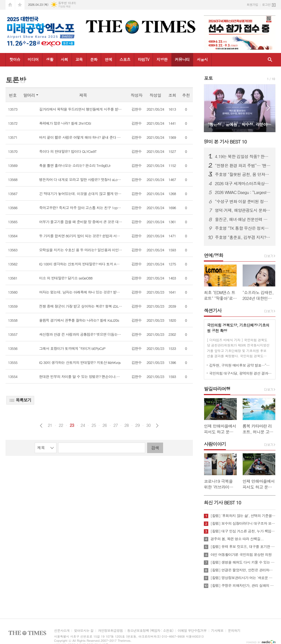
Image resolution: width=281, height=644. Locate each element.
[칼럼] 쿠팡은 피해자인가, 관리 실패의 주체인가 (243, 586)
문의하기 (234, 631)
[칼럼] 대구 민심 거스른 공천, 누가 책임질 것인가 (243, 531)
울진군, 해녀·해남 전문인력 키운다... (243, 219)
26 (105, 425)
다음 (157, 426)
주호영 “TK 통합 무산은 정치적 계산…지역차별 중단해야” (243, 228)
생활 (50, 59)
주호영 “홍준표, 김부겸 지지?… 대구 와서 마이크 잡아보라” (243, 237)
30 (148, 425)
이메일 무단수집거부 (192, 631)
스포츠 (125, 59)
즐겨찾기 (20, 5)
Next (268, 108)
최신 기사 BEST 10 (222, 502)
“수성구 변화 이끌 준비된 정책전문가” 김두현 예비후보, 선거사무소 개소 (243, 201)
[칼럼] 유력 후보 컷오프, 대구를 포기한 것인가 (243, 547)
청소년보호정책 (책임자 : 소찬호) (150, 631)
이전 (41, 426)
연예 (108, 59)
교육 (79, 59)
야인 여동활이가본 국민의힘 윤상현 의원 (241, 555)
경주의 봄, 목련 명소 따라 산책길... (237, 539)
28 (126, 425)
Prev (211, 108)
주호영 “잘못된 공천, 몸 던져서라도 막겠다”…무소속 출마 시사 (243, 174)
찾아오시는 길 (84, 631)
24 (83, 425)
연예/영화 (214, 255)
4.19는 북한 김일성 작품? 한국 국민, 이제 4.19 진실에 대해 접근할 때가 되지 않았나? (243, 156)
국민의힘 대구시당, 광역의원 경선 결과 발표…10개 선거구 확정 (241, 373)
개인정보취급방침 (110, 631)
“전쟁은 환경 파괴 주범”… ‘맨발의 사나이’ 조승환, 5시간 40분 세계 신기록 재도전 (243, 166)
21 (50, 425)
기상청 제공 (64, 6)
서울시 (202, 59)
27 (116, 425)
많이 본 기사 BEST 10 (225, 142)
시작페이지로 (10, 5)
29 (137, 425)
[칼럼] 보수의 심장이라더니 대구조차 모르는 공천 (243, 523)
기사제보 (217, 631)
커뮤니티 (182, 59)
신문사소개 (62, 631)
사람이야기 (215, 444)
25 (94, 425)
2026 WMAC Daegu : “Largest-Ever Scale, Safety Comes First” (243, 192)
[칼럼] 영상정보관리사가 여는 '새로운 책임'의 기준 (243, 578)
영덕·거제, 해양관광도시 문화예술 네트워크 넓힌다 (243, 210)
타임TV (143, 59)
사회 (64, 59)
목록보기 (20, 400)
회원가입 (252, 5)
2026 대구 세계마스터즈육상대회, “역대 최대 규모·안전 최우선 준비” (243, 183)
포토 (208, 78)
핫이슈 (15, 59)
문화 (94, 59)
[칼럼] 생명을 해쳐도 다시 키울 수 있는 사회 (243, 562)
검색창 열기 (270, 60)
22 (61, 425)
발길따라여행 (217, 389)
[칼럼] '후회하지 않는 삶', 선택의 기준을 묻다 (243, 516)
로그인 (266, 5)
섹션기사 (213, 310)
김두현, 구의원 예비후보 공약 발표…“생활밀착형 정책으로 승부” (241, 365)
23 (72, 425)
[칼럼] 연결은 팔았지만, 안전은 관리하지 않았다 (243, 570)
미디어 (33, 59)
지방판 (162, 59)
